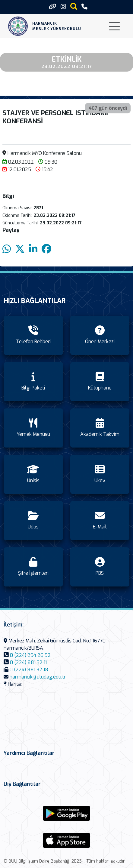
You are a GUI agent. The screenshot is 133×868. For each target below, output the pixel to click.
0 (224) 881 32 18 (29, 670)
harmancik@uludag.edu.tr (38, 677)
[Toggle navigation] (114, 26)
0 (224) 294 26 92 (30, 655)
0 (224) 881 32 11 (28, 662)
